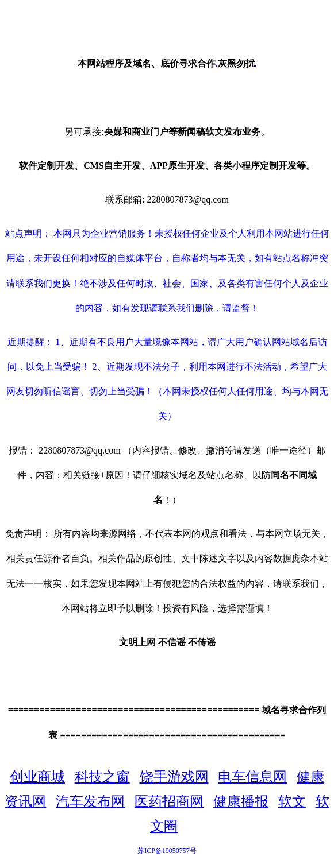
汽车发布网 (90, 801)
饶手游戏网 (174, 777)
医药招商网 (169, 801)
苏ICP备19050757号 (167, 851)
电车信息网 (252, 777)
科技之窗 (102, 777)
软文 (292, 801)
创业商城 (37, 777)
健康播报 (241, 801)
